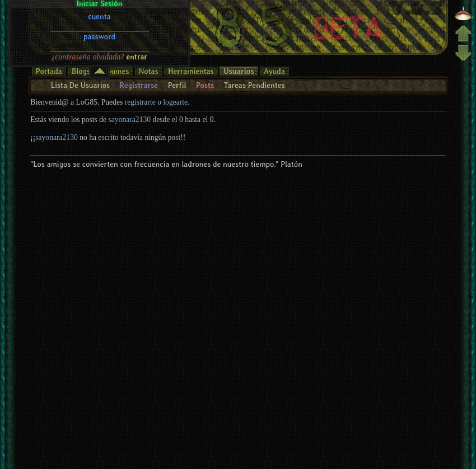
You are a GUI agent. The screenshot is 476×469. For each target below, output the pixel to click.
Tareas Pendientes (254, 85)
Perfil (177, 85)
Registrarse (139, 85)
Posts (205, 85)
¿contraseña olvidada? (88, 13)
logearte (175, 102)
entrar (137, 13)
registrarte (140, 102)
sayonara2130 (130, 119)
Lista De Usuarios (80, 85)
